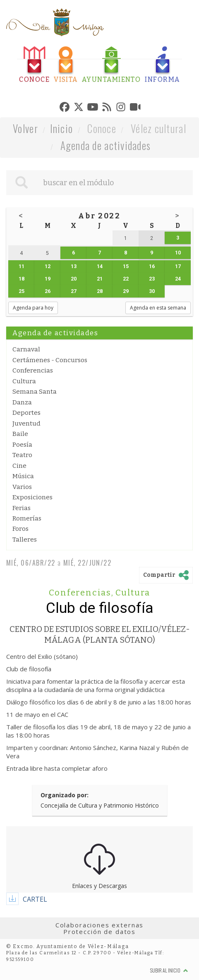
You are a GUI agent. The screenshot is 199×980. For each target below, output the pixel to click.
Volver (25, 128)
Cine (19, 466)
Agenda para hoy (33, 308)
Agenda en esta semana (158, 308)
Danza (22, 402)
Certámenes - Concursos (50, 360)
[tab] (34, 65)
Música (23, 476)
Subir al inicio (169, 970)
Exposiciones (32, 497)
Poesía (22, 445)
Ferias (22, 508)
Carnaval (26, 349)
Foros (20, 529)
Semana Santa (35, 392)
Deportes (26, 413)
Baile (20, 434)
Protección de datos (99, 932)
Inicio (62, 128)
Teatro (22, 455)
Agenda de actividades (106, 145)
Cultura (24, 381)
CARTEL (35, 899)
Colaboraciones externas (100, 925)
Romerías (27, 518)
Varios (22, 487)
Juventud (26, 423)
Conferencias (33, 370)
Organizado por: (65, 795)
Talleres (25, 540)
